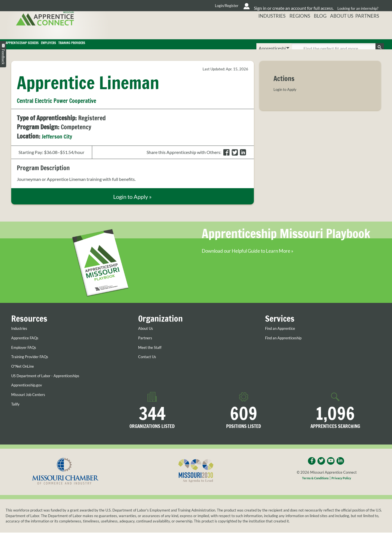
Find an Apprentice (283, 339)
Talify (16, 414)
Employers (116, 48)
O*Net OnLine (25, 377)
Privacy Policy (344, 490)
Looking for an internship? (356, 5)
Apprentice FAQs (28, 348)
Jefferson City (59, 144)
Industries (265, 29)
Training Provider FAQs (34, 367)
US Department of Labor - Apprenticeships (52, 386)
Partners (370, 29)
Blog (317, 29)
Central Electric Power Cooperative (65, 109)
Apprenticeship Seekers (48, 48)
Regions (294, 29)
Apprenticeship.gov (30, 395)
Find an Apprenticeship (287, 348)
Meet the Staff (152, 358)
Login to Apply (287, 97)
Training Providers (176, 48)
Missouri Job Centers (32, 405)
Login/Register (171, 6)
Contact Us (149, 367)
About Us (341, 29)
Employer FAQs (26, 358)
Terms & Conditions (314, 490)
